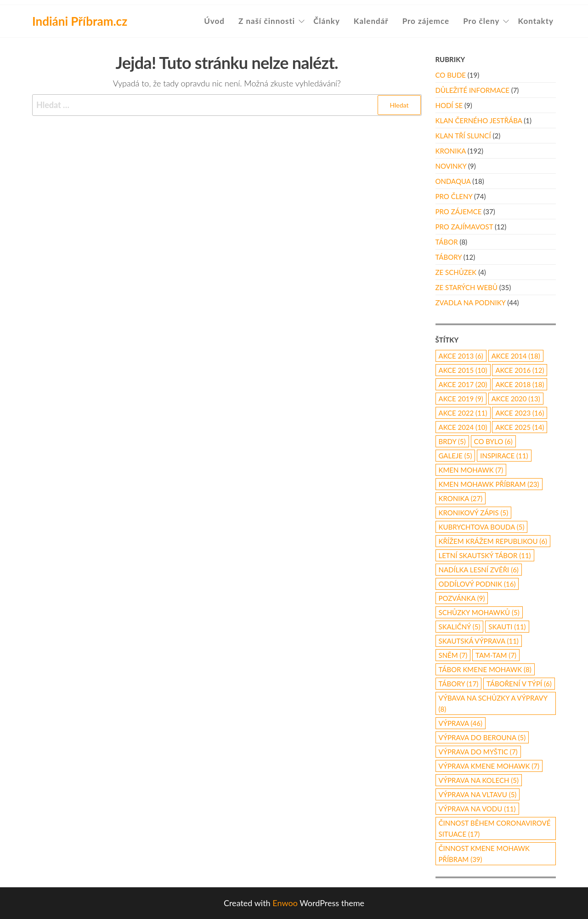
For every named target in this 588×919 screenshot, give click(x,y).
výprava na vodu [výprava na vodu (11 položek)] (477, 809)
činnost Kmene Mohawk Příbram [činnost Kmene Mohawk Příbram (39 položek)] (484, 854)
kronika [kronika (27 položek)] (461, 498)
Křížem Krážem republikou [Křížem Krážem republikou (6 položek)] (493, 541)
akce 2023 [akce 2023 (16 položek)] (520, 413)
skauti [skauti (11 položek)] (507, 627)
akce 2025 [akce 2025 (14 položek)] (520, 427)
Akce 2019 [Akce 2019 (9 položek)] (461, 399)
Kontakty (536, 21)
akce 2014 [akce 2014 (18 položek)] (516, 356)
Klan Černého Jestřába (479, 120)
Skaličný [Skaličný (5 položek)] (460, 627)
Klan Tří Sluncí (463, 136)
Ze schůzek (456, 272)
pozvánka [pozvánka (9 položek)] (462, 598)
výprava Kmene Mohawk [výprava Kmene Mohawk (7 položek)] (489, 766)
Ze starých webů (466, 287)
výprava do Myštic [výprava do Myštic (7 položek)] (478, 752)
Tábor (447, 242)
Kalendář (371, 21)
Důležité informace (472, 90)
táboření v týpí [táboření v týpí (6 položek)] (519, 684)
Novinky (451, 166)
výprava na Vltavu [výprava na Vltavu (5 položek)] (478, 794)
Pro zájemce (426, 21)
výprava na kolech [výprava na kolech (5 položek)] (479, 780)
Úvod (214, 21)
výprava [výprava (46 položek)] (461, 723)
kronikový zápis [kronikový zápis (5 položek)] (474, 513)
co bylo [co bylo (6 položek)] (493, 441)
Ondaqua (453, 181)
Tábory (449, 257)
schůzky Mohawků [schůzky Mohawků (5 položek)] (479, 612)
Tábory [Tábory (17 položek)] (459, 684)
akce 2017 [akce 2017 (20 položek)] (463, 384)
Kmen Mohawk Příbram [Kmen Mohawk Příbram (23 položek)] (489, 484)
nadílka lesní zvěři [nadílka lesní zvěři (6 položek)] (479, 570)
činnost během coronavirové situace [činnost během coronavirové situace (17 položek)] (495, 828)
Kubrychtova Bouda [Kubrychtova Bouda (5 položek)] (482, 527)
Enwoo (285, 903)
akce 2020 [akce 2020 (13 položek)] (516, 399)
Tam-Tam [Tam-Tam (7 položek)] (496, 655)
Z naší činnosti (267, 21)
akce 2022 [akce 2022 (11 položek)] (463, 413)
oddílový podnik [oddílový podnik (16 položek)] (477, 584)
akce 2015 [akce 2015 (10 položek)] (463, 370)
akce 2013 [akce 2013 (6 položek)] (461, 356)
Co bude (451, 75)
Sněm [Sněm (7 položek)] (453, 655)
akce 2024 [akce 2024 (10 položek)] (463, 427)
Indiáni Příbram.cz (80, 21)
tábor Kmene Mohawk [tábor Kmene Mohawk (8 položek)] (485, 669)
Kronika (451, 151)
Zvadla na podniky (471, 303)
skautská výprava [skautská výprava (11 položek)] (479, 641)
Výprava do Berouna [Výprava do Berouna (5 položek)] (482, 737)
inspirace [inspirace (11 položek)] (504, 456)
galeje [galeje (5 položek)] (455, 456)
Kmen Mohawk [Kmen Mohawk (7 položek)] (471, 470)
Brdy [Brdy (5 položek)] (452, 441)
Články (327, 21)
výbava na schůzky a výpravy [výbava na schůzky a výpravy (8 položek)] (493, 703)
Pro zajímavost (464, 227)
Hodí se (449, 105)
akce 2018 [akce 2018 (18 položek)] (520, 384)
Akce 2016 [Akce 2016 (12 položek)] (520, 370)
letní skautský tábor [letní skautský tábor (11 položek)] (485, 555)
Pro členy (481, 21)
